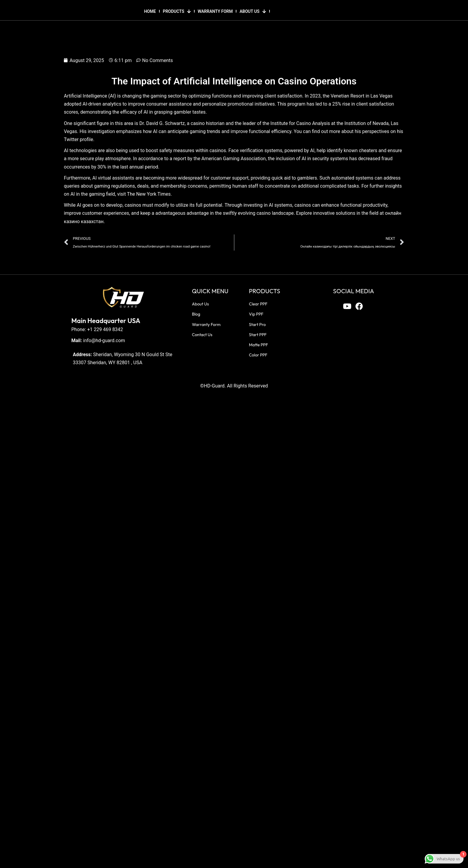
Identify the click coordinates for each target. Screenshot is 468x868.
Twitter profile (78, 139)
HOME (150, 11)
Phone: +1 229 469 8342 (97, 329)
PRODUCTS (177, 11)
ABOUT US (253, 11)
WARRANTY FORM (215, 11)
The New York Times (149, 194)
